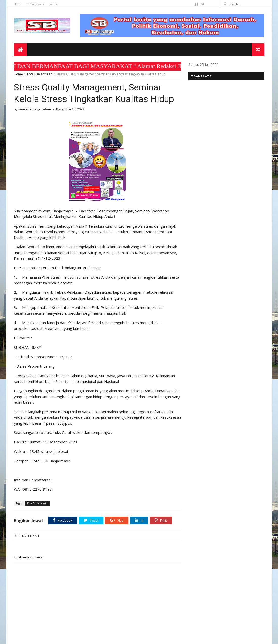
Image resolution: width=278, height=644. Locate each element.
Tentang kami (35, 4)
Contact (54, 4)
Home (18, 4)
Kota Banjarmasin (40, 74)
